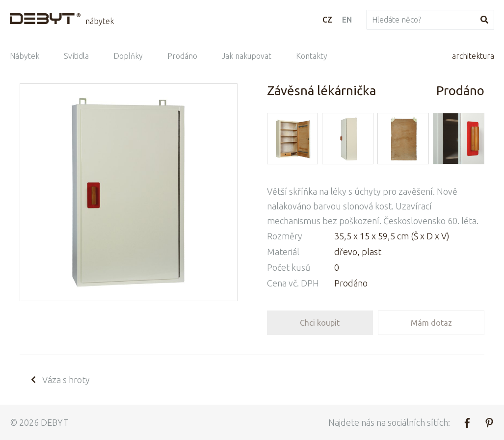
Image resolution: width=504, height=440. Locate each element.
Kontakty (312, 56)
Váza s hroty (60, 380)
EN (347, 20)
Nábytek (25, 56)
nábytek (100, 21)
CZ (327, 20)
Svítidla (76, 56)
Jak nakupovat (247, 56)
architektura (473, 56)
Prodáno (182, 56)
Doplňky (128, 56)
